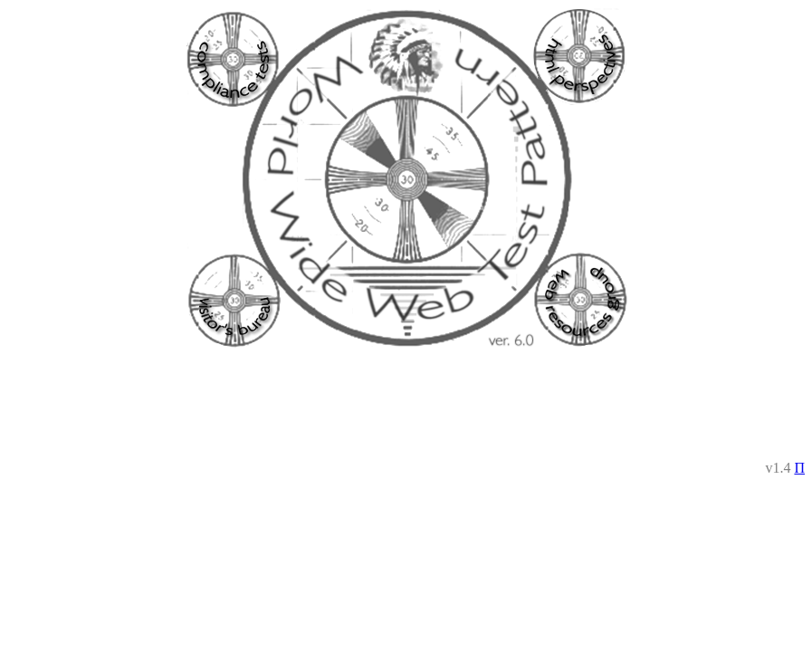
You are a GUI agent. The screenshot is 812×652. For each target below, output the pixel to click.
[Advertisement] (406, 405)
